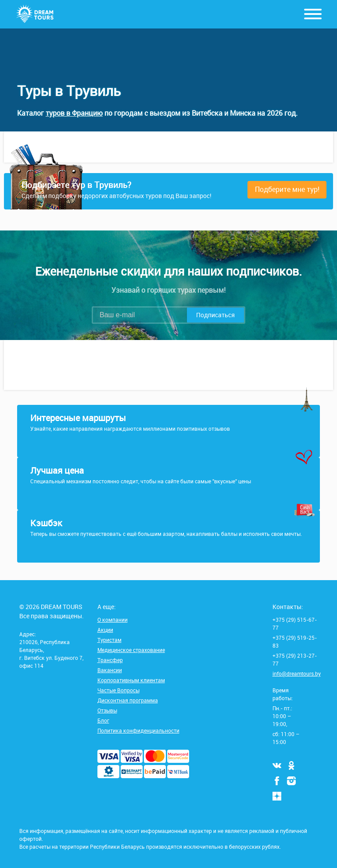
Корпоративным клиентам (131, 680)
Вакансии (110, 670)
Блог (103, 720)
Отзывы (107, 710)
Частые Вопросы (118, 690)
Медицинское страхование (131, 650)
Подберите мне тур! (287, 189)
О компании (113, 620)
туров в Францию (74, 113)
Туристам (109, 640)
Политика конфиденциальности (138, 730)
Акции (105, 630)
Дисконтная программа (128, 700)
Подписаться (215, 315)
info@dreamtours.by (297, 673)
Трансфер (110, 660)
